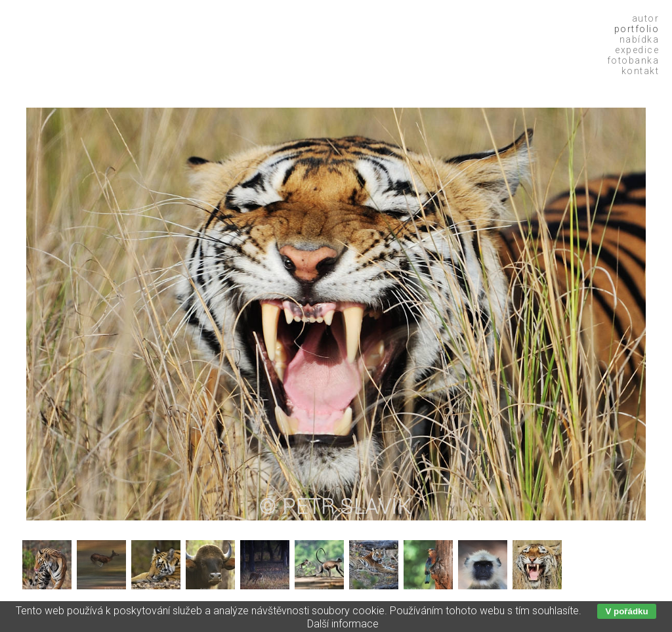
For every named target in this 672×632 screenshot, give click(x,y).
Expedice (637, 50)
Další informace (343, 624)
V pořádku (626, 611)
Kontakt (640, 71)
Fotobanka (633, 60)
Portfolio (637, 29)
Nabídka (640, 39)
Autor (646, 18)
